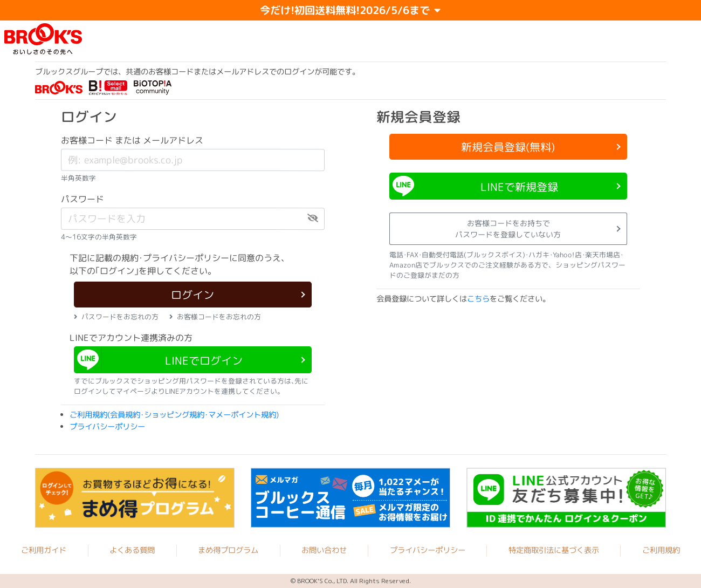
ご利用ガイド (44, 550)
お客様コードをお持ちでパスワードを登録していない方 (508, 229)
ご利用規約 (661, 551)
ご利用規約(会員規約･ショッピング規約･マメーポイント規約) (174, 415)
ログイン (193, 295)
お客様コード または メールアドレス (132, 140)
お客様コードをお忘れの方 (215, 317)
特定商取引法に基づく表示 (554, 551)
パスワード (83, 199)
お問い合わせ (324, 550)
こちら (478, 299)
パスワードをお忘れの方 (116, 317)
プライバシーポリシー (107, 427)
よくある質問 (132, 550)
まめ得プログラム (228, 550)
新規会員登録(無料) (508, 147)
